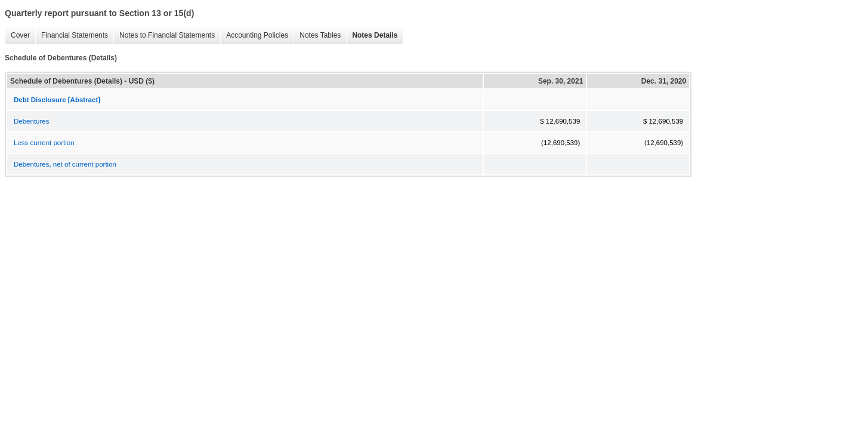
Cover (17, 36)
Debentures (31, 121)
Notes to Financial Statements (164, 36)
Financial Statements (72, 36)
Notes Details (372, 36)
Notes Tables (317, 36)
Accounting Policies (254, 36)
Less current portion (44, 143)
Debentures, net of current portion (65, 164)
